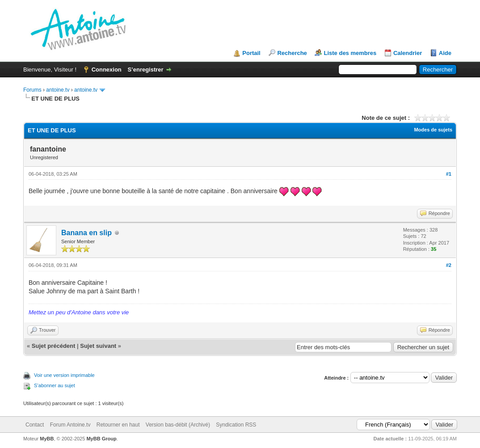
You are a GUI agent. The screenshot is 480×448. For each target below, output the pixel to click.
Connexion (107, 70)
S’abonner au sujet (55, 385)
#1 (449, 174)
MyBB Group (101, 439)
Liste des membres (350, 53)
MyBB (47, 439)
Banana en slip (86, 233)
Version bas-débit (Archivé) (178, 425)
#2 (449, 265)
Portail (251, 53)
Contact (35, 425)
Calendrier (408, 53)
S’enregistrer (145, 70)
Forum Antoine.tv (70, 425)
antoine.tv (58, 90)
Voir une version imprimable (64, 375)
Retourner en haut (118, 425)
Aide (445, 53)
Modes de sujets (433, 130)
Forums (32, 90)
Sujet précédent (54, 346)
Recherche (292, 53)
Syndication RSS (236, 425)
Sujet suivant (98, 346)
